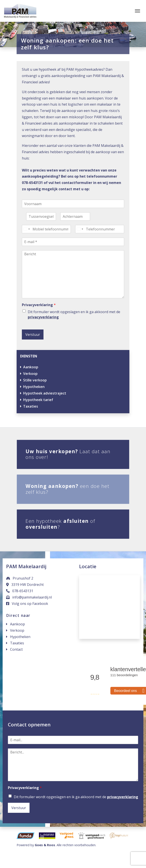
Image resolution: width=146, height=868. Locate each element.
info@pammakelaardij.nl (29, 597)
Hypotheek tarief (38, 400)
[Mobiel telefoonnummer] (46, 229)
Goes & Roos (45, 845)
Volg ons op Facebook (27, 604)
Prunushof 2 (20, 578)
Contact (16, 649)
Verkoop (30, 374)
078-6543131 (20, 591)
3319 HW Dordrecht (25, 585)
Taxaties (31, 406)
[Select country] (26, 229)
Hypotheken (34, 387)
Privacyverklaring (39, 305)
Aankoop (31, 367)
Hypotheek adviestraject (45, 393)
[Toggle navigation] (137, 11)
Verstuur (33, 335)
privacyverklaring (43, 317)
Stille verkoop (35, 380)
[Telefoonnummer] (100, 229)
